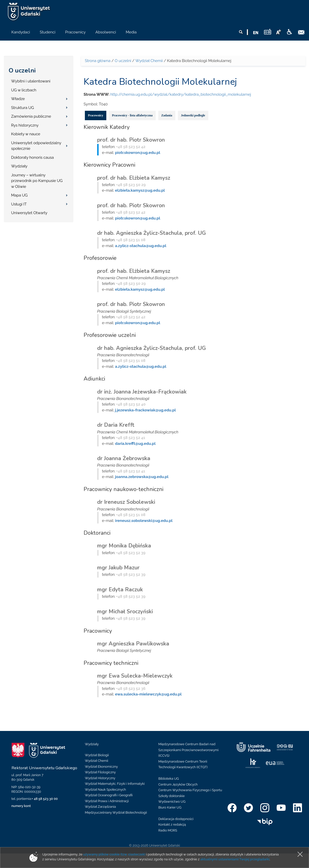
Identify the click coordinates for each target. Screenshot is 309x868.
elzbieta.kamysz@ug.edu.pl (140, 190)
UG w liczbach (24, 90)
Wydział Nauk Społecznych (105, 790)
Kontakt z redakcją (172, 824)
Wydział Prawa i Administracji (107, 801)
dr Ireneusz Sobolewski (126, 502)
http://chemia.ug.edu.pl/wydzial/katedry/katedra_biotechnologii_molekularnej (181, 94)
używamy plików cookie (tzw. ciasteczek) (114, 854)
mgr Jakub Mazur (118, 568)
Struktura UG (23, 108)
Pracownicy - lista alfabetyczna (132, 115)
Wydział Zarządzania (100, 807)
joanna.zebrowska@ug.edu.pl (142, 477)
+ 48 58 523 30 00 (45, 799)
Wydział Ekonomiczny (101, 767)
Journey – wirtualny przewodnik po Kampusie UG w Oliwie (37, 181)
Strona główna (98, 61)
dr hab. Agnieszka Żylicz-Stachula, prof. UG (151, 233)
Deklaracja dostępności (176, 819)
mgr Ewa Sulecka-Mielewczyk (135, 676)
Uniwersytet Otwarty (29, 213)
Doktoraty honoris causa (33, 157)
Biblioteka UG (169, 779)
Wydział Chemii (149, 61)
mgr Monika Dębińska (124, 546)
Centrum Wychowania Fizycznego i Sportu (190, 790)
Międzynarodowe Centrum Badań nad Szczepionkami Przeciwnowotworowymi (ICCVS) (189, 750)
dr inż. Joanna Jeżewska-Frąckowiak (142, 392)
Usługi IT (19, 204)
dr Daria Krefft (116, 425)
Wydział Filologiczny (100, 772)
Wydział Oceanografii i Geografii (109, 795)
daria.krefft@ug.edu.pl (135, 444)
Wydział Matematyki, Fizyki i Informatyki (115, 784)
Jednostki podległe (193, 115)
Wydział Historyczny (100, 778)
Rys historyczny (25, 125)
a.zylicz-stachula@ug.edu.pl (141, 246)
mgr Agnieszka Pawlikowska (133, 644)
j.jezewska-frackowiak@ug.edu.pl (145, 410)
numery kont (21, 806)
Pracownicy (96, 115)
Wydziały (19, 166)
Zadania (167, 115)
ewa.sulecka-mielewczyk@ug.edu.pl (148, 694)
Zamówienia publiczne (31, 116)
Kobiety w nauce (26, 134)
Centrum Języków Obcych (178, 784)
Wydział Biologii (97, 755)
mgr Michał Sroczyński (125, 612)
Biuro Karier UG (170, 807)
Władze (18, 99)
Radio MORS (168, 830)
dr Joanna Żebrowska (124, 458)
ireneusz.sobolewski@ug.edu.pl (144, 521)
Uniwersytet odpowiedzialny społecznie (36, 146)
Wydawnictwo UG (172, 802)
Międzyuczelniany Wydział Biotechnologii (116, 812)
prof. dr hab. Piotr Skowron (131, 140)
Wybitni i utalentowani (31, 81)
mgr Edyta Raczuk (120, 590)
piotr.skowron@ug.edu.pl (138, 153)
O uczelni (22, 70)
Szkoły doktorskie (172, 796)
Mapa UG (20, 195)
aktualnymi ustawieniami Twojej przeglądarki (235, 859)
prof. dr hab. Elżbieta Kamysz (134, 178)
